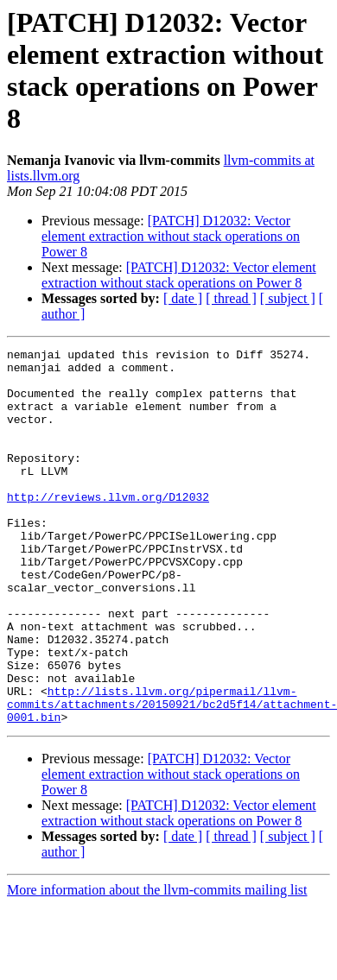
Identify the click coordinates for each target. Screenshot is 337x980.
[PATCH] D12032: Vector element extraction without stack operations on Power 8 (171, 236)
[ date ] (183, 298)
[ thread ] (231, 298)
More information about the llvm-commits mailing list (157, 965)
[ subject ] (288, 298)
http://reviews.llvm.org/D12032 (108, 528)
